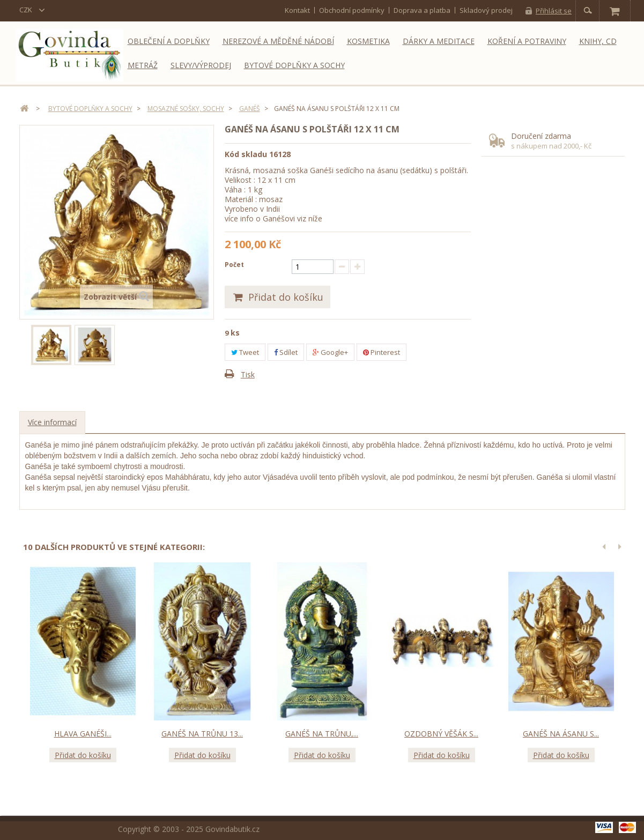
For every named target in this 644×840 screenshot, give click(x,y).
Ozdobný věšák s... (441, 734)
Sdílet (286, 352)
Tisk (248, 374)
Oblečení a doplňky (169, 41)
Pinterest (382, 352)
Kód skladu (246, 154)
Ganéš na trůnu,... (322, 734)
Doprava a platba (422, 10)
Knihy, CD (598, 41)
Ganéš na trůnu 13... (202, 734)
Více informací (52, 422)
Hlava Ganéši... (83, 734)
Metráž (143, 65)
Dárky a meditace (439, 41)
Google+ (330, 352)
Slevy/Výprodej (201, 65)
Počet (234, 265)
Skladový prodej (486, 10)
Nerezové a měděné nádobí (278, 41)
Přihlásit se (554, 11)
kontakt (297, 10)
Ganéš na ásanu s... (561, 734)
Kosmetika (368, 41)
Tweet (245, 352)
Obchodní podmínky (352, 10)
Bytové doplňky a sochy (294, 65)
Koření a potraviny (527, 41)
